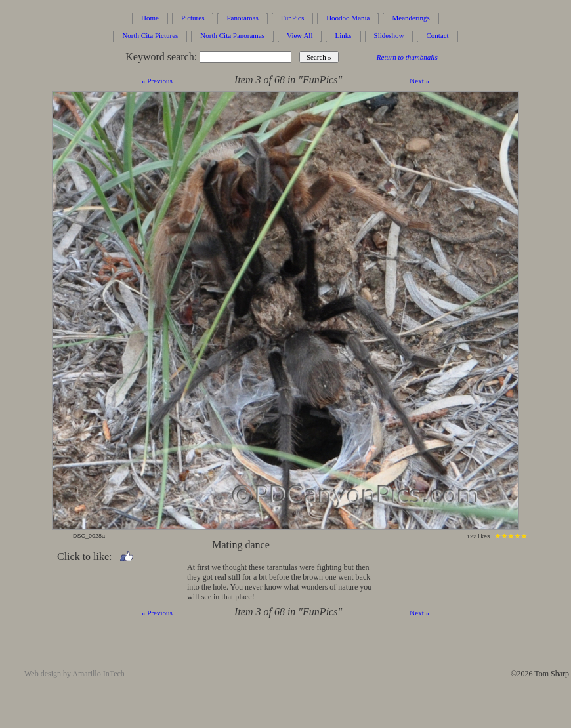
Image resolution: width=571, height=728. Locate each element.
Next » (419, 81)
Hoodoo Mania (348, 18)
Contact (437, 35)
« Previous (157, 81)
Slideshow (389, 35)
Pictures (193, 18)
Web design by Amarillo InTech (74, 674)
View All (300, 35)
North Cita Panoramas (232, 35)
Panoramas (242, 18)
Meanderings (411, 18)
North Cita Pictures (150, 35)
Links (343, 35)
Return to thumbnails (407, 57)
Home (150, 18)
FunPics (292, 18)
